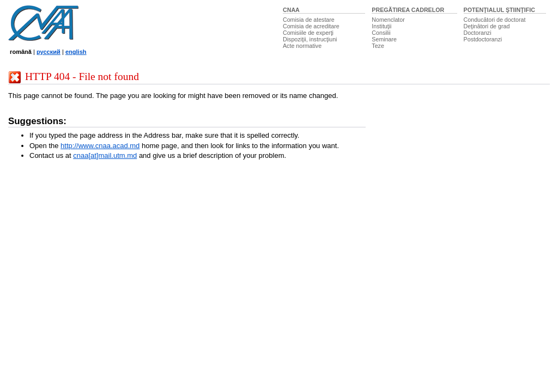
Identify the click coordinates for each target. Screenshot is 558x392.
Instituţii (381, 26)
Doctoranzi (478, 33)
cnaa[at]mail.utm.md (105, 155)
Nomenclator (388, 20)
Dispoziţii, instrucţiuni (310, 39)
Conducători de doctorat (495, 20)
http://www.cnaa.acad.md (100, 146)
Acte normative (302, 46)
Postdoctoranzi (483, 39)
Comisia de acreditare (311, 26)
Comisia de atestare (309, 20)
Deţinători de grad (487, 26)
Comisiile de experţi (308, 33)
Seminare (384, 39)
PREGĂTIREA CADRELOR (408, 10)
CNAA (291, 10)
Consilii (381, 33)
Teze (378, 46)
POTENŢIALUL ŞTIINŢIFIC (499, 10)
